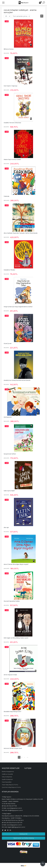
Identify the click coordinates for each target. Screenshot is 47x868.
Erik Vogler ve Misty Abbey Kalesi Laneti (16, 638)
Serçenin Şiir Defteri (10, 454)
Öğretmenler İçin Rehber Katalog (24, 838)
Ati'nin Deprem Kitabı (10, 675)
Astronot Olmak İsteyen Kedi (13, 748)
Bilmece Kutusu (9, 49)
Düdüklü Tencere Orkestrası (12, 123)
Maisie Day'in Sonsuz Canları (12, 159)
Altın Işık (6, 528)
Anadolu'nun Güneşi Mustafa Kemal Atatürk (17, 380)
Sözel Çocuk (8, 343)
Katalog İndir (24, 834)
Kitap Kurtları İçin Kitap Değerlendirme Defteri (18, 307)
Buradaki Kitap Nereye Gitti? (12, 712)
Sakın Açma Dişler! (9, 491)
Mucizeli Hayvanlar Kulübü (12, 601)
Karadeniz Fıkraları (9, 270)
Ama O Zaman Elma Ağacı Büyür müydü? (16, 564)
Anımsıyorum (8, 417)
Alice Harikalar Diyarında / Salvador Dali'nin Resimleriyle (21, 233)
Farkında (6, 196)
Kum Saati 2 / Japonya (10, 86)
